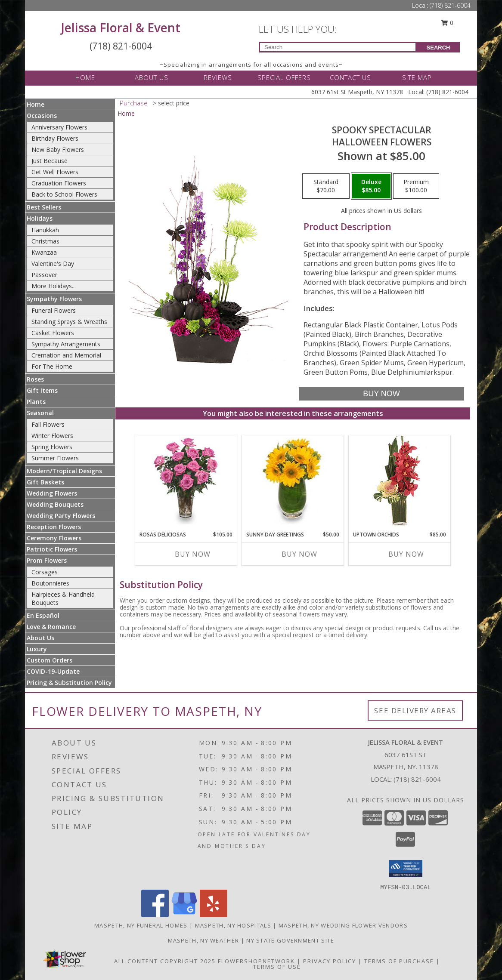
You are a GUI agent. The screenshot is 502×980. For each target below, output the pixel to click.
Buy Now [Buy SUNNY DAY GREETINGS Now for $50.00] (299, 554)
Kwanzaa (44, 252)
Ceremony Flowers (54, 538)
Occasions (42, 116)
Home (36, 104)
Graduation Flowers (59, 183)
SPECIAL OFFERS (284, 77)
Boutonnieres (50, 583)
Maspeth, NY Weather (204, 940)
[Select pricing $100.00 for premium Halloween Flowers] (416, 186)
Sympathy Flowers (54, 299)
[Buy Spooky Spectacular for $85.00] (381, 394)
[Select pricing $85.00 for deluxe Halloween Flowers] (371, 186)
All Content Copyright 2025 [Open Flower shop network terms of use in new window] (165, 961)
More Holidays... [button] (54, 286)
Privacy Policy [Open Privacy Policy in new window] (330, 961)
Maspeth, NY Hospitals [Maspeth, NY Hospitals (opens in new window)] (233, 925)
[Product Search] (338, 47)
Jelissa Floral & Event (121, 28)
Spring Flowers (52, 447)
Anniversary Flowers (59, 127)
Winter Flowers (52, 436)
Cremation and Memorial (66, 355)
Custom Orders (50, 660)
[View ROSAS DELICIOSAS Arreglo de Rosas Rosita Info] (186, 481)
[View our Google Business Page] (184, 915)
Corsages (45, 572)
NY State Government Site (290, 940)
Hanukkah (45, 230)
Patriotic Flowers (52, 549)
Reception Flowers (54, 527)
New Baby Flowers (58, 149)
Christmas (45, 241)
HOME (85, 77)
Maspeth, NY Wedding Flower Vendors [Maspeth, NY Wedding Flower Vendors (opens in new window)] (343, 925)
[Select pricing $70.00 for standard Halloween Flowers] (326, 186)
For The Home (52, 366)
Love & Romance (51, 627)
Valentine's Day (53, 263)
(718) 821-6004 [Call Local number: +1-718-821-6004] (450, 5)
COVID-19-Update (53, 671)
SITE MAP (417, 77)
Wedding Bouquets (55, 504)
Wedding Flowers (52, 493)
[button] (406, 869)
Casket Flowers (53, 333)
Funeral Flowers (54, 310)
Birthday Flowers (55, 138)
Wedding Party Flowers (61, 516)
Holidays (40, 218)
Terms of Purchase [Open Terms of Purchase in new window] (399, 961)
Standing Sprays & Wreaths (69, 322)
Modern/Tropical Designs (64, 471)
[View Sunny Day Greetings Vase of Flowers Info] (293, 481)
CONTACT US (350, 77)
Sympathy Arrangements (66, 344)
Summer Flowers (55, 458)
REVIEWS (218, 77)
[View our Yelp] (214, 915)
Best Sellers (44, 207)
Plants (36, 402)
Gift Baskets (45, 482)
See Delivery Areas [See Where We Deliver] (415, 710)
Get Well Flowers (55, 172)
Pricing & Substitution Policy (69, 683)
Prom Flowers (47, 560)
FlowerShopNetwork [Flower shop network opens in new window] (256, 961)
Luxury (37, 649)
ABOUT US (152, 77)
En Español (43, 615)
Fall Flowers (48, 424)
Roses (35, 379)
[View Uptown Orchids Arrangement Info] (400, 481)
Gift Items (42, 390)
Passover (44, 275)
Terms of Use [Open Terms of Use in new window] (277, 967)
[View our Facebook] (155, 915)
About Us (40, 638)
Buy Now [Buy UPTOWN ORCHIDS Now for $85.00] (406, 554)
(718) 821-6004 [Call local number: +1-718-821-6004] (417, 779)
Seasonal (40, 413)
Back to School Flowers (64, 194)
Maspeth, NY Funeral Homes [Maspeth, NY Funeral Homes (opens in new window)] (141, 925)
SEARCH (438, 48)
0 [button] (447, 23)
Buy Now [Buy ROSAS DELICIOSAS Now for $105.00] (193, 554)
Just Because (50, 161)
